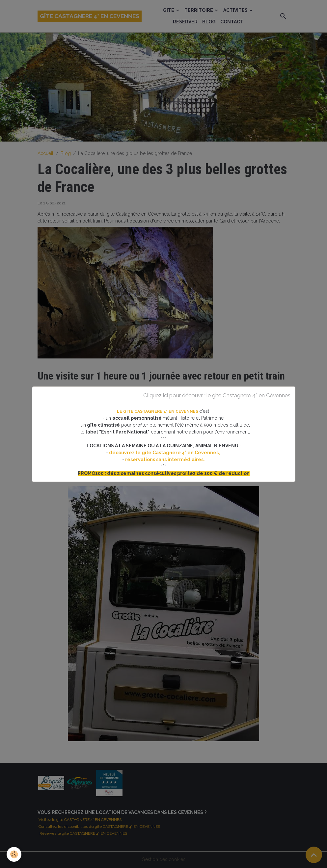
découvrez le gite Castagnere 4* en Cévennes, (165, 453)
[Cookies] (14, 854)
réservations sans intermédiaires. (165, 460)
